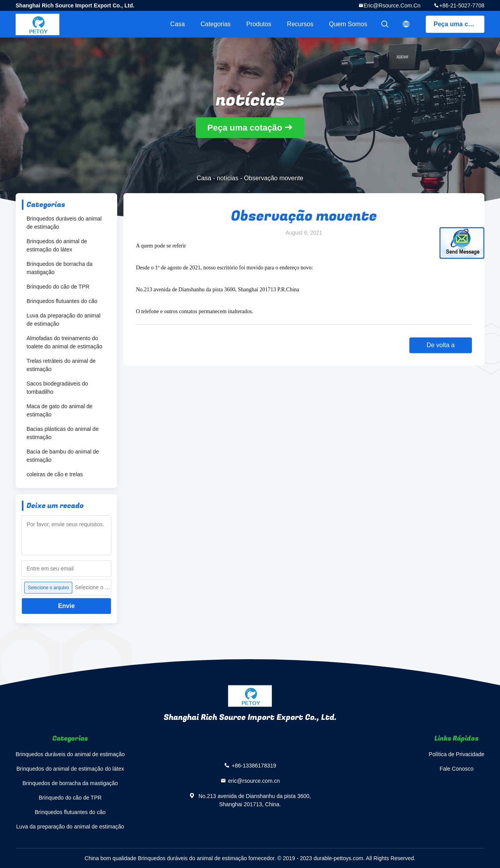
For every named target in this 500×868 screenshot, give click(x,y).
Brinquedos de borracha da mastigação (60, 268)
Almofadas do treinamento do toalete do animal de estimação (64, 342)
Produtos (259, 24)
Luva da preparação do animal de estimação (63, 320)
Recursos (300, 24)
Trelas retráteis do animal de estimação (61, 365)
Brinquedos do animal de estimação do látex (57, 245)
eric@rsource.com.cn (392, 5)
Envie (67, 606)
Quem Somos (348, 24)
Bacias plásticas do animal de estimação (62, 433)
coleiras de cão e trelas (55, 474)
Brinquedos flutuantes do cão (62, 301)
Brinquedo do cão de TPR (58, 287)
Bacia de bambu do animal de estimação (63, 456)
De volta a (441, 345)
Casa (178, 24)
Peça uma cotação (459, 24)
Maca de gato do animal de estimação (60, 410)
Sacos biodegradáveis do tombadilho (57, 388)
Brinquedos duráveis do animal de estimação (64, 223)
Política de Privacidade (457, 754)
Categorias (215, 24)
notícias (228, 178)
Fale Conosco (457, 769)
